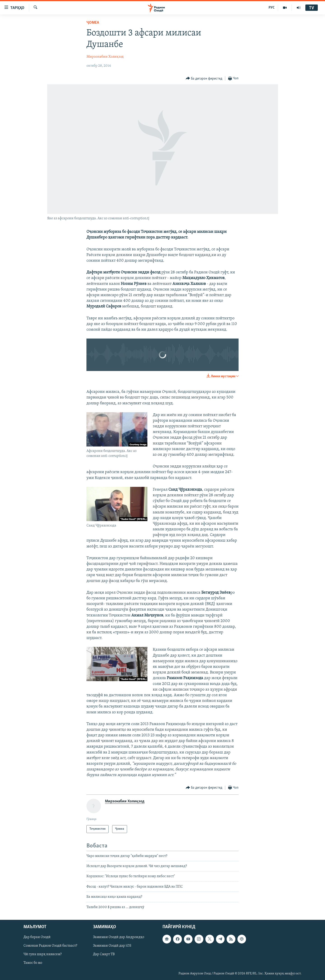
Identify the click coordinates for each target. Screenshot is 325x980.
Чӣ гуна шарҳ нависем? (43, 954)
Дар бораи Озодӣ (37, 937)
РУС (272, 8)
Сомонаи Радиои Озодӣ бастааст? (50, 946)
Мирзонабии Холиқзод (105, 57)
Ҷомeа (93, 23)
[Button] (204, 79)
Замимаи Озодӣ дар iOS (112, 946)
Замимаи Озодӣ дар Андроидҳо (119, 937)
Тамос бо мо (33, 963)
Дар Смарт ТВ (104, 954)
